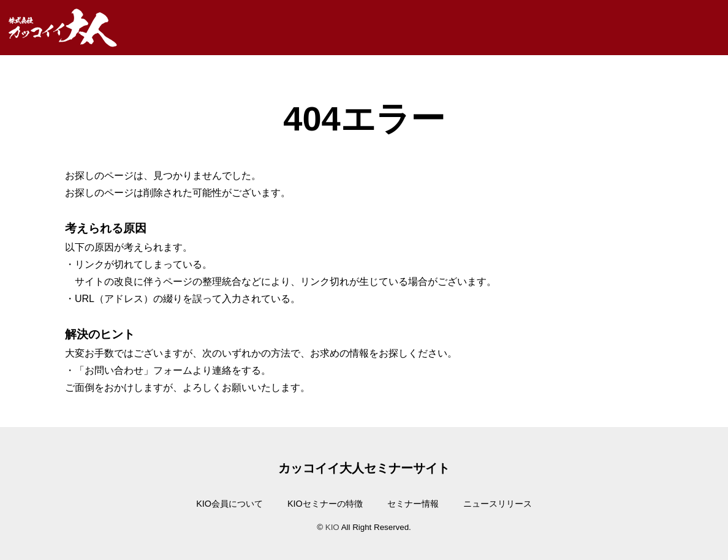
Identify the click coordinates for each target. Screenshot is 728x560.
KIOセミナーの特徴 (325, 504)
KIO (332, 527)
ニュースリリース (498, 504)
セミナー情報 (413, 504)
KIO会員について (229, 504)
